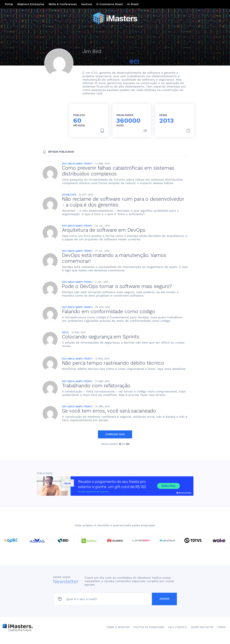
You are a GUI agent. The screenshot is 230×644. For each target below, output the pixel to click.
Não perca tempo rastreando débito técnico (113, 363)
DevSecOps (69, 195)
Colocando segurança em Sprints (101, 337)
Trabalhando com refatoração (96, 386)
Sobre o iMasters (118, 627)
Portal (9, 4)
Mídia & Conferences (63, 4)
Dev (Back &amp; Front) (77, 164)
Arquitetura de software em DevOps (104, 230)
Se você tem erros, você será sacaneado (109, 411)
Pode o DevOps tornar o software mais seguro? (117, 286)
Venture (87, 4)
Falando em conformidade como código (109, 312)
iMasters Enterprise (31, 4)
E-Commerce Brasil (110, 4)
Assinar (164, 599)
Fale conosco (178, 627)
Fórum (221, 627)
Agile (65, 332)
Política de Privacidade (149, 627)
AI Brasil (133, 4)
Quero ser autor (202, 627)
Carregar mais (115, 434)
